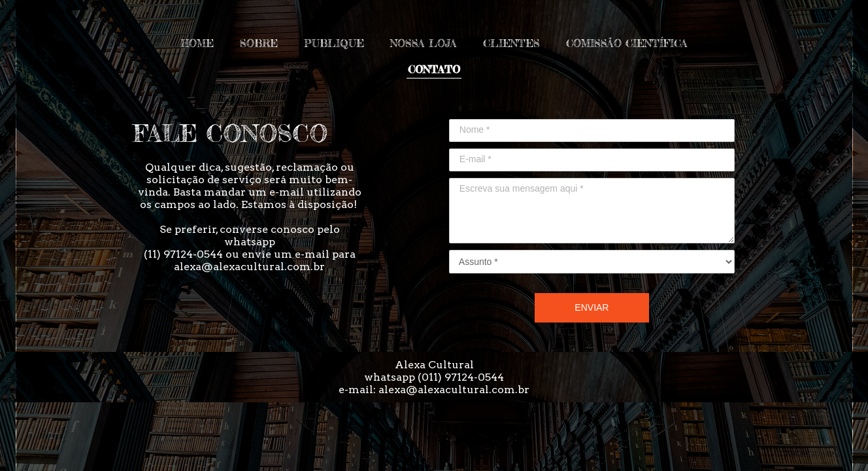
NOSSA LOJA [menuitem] (424, 43)
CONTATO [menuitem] (434, 69)
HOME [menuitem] (197, 43)
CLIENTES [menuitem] (511, 43)
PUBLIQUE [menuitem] (334, 43)
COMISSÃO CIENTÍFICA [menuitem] (627, 43)
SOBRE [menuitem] (259, 43)
